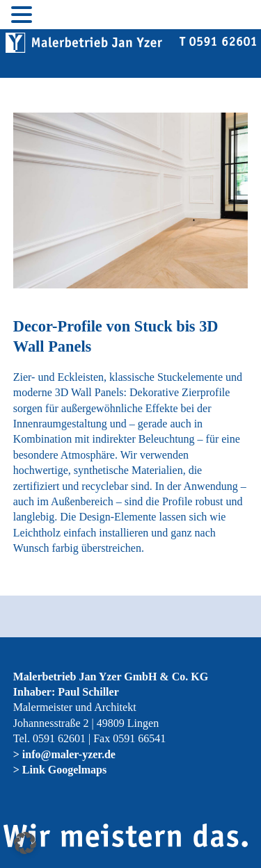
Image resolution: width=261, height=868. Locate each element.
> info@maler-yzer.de (64, 754)
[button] (25, 843)
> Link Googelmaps (60, 770)
